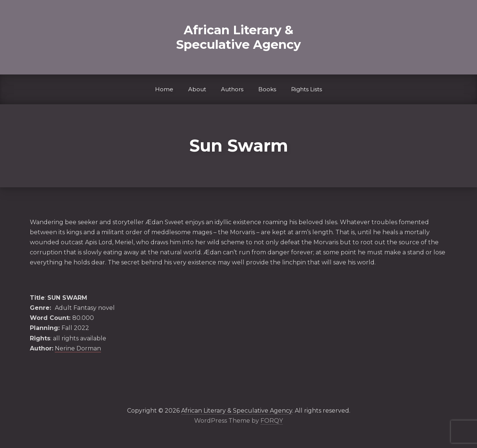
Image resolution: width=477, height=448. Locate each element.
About (197, 89)
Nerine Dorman (78, 348)
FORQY (272, 421)
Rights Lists (307, 89)
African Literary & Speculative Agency (238, 37)
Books (267, 89)
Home (164, 89)
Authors (232, 89)
